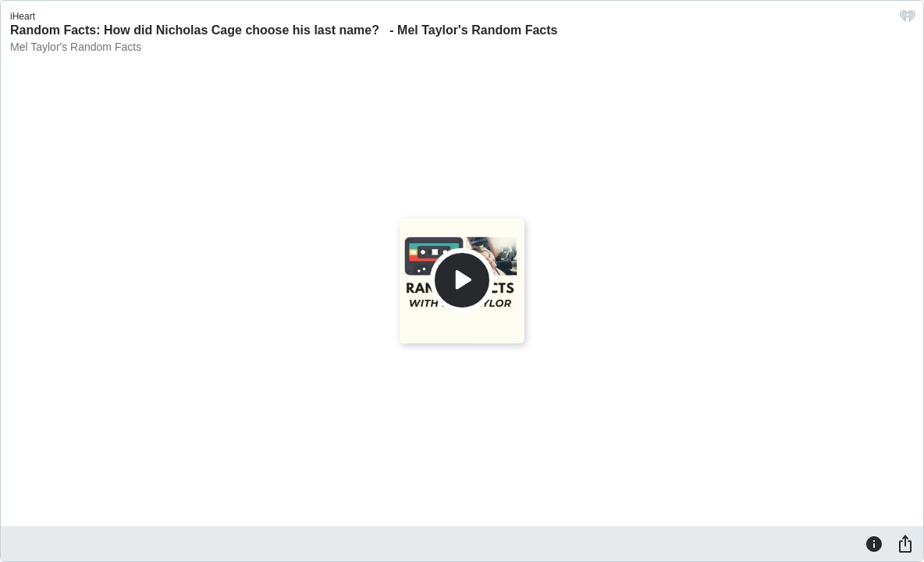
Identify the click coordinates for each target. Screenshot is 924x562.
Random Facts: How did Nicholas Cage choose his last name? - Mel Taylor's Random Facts (284, 30)
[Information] (874, 543)
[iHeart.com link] (908, 20)
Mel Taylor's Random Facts (76, 47)
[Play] (462, 280)
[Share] (905, 543)
